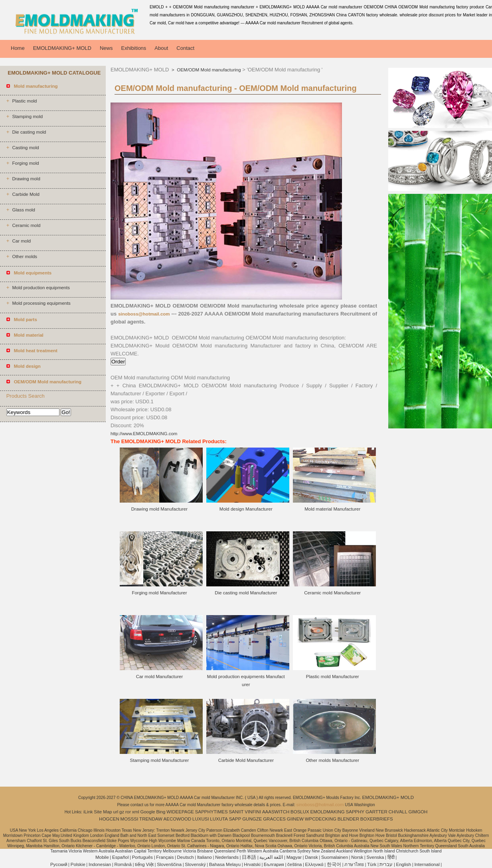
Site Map (103, 812)
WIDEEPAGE (180, 812)
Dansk (311, 857)
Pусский (59, 864)
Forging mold (25, 163)
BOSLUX (300, 812)
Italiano (205, 857)
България (274, 864)
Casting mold (25, 148)
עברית (386, 864)
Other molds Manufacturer (332, 760)
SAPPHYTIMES (211, 812)
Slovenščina (169, 864)
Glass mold (24, 210)
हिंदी (391, 857)
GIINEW (295, 819)
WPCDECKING (321, 819)
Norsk (357, 857)
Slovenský (195, 864)
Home (18, 48)
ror (128, 812)
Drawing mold (26, 179)
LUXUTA (219, 819)
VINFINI (253, 812)
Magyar (294, 857)
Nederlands (227, 857)
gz (122, 812)
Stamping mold (27, 116)
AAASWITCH (276, 812)
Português (142, 857)
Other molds (25, 256)
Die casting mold (29, 132)
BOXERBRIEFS (377, 819)
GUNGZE (252, 819)
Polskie (78, 864)
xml (136, 812)
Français (165, 857)
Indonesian (100, 864)
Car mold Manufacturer (160, 677)
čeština (294, 864)
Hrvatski (252, 864)
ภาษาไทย (354, 864)
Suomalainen (335, 857)
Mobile (102, 857)
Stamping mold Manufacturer (160, 760)
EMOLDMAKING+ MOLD (62, 48)
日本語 (249, 857)
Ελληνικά (314, 864)
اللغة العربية (271, 857)
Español (121, 857)
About (161, 48)
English (404, 864)
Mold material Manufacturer (332, 509)
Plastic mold (24, 101)
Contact (185, 48)
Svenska (375, 857)
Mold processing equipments (41, 303)
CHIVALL (398, 812)
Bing (161, 812)
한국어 (334, 864)
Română (123, 864)
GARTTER (376, 812)
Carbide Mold (26, 194)
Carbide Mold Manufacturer (246, 760)
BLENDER (348, 819)
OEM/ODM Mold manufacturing (208, 70)
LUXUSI (201, 819)
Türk (372, 864)
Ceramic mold (26, 225)
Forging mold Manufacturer (159, 593)
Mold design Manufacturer (246, 509)
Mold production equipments (41, 288)
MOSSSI (129, 819)
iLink (88, 812)
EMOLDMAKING (328, 812)
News (106, 48)
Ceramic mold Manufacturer (332, 593)
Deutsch (186, 857)
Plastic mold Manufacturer (333, 677)
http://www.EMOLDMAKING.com (144, 434)
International (427, 864)
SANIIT (236, 812)
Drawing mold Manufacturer (159, 509)
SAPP (235, 819)
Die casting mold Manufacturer (246, 593)
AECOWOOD (178, 819)
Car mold (21, 241)
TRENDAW (151, 819)
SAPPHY (355, 812)
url (116, 812)
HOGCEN (109, 819)
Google (148, 812)
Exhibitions (133, 48)
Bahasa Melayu (225, 864)
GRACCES (274, 819)
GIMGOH (418, 812)
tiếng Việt (144, 864)
